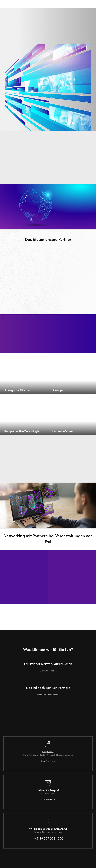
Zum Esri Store (48, 761)
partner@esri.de (48, 800)
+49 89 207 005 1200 (48, 839)
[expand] (44, 390)
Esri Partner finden (48, 671)
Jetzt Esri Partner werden (48, 695)
